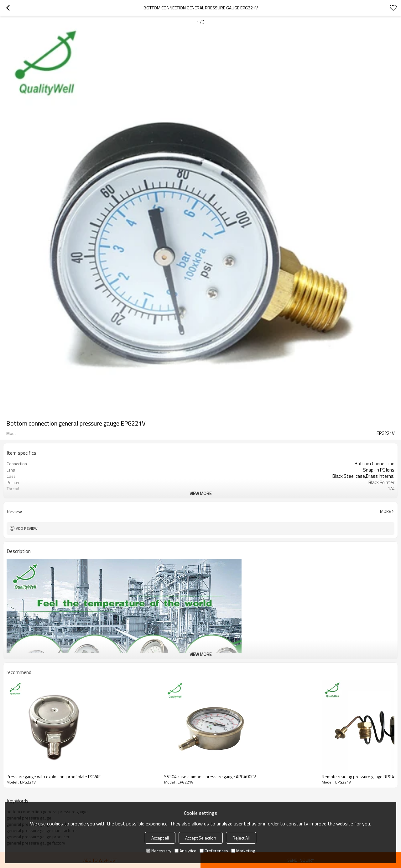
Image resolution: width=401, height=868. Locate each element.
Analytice (185, 851)
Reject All (241, 838)
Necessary (159, 851)
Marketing (243, 851)
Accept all (160, 838)
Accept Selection (201, 838)
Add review (27, 528)
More (385, 511)
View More (200, 493)
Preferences (214, 851)
